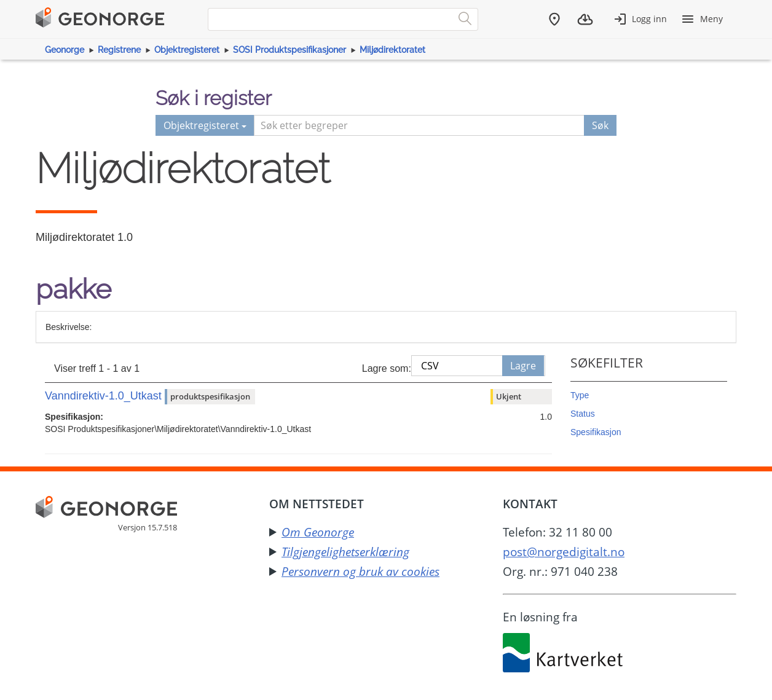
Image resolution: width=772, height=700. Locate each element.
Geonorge (65, 50)
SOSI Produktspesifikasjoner (289, 50)
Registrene (119, 50)
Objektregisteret (187, 50)
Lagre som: (387, 368)
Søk (600, 125)
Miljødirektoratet (392, 50)
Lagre (523, 366)
